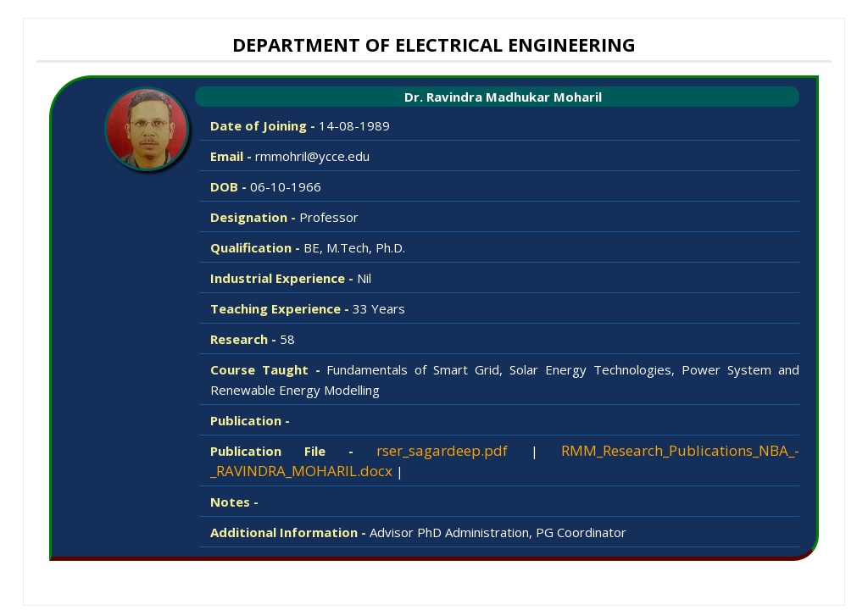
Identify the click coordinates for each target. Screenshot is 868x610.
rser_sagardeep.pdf (442, 450)
